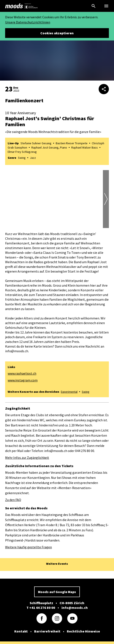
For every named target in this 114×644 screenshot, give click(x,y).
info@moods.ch (75, 608)
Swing (86, 392)
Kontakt (21, 631)
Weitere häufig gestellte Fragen (28, 547)
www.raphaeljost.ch (22, 373)
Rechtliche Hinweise (83, 631)
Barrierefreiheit (47, 631)
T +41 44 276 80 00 (41, 608)
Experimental (69, 392)
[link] (14, 6)
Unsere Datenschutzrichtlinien (28, 22)
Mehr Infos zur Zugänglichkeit (27, 458)
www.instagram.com (23, 380)
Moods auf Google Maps (57, 592)
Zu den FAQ (13, 500)
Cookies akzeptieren (57, 33)
